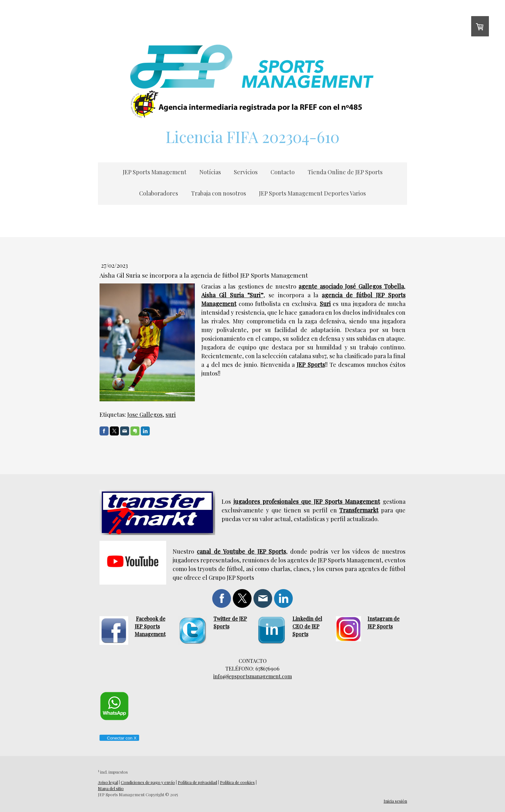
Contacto (283, 172)
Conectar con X (119, 738)
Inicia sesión (395, 801)
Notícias (210, 172)
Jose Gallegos (145, 415)
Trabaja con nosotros (219, 193)
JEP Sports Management (155, 172)
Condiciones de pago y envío (148, 782)
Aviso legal (108, 782)
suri (171, 415)
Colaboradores (159, 193)
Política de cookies (237, 782)
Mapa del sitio (111, 788)
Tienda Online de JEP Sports (345, 172)
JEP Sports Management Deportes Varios (312, 193)
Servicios (246, 172)
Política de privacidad (197, 782)
